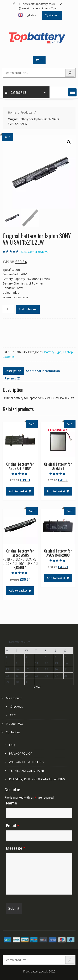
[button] (72, 92)
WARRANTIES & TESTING (26, 762)
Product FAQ (14, 724)
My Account (52, 15)
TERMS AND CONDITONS (27, 771)
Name (11, 803)
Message (16, 848)
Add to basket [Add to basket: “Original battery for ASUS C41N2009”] (56, 578)
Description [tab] (13, 371)
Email (12, 826)
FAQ (12, 745)
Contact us (13, 732)
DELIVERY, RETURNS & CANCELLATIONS (37, 779)
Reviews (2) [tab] (12, 378)
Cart (13, 715)
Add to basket (28, 309)
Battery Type (53, 352)
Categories (16, 92)
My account (14, 698)
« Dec (37, 687)
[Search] (70, 73)
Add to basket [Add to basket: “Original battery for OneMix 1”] (56, 491)
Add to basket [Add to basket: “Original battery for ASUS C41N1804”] (18, 491)
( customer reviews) (35, 252)
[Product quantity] (9, 309)
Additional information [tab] (43, 371)
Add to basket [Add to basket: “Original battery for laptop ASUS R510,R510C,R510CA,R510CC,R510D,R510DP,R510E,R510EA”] (18, 591)
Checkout (16, 706)
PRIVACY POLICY (20, 753)
